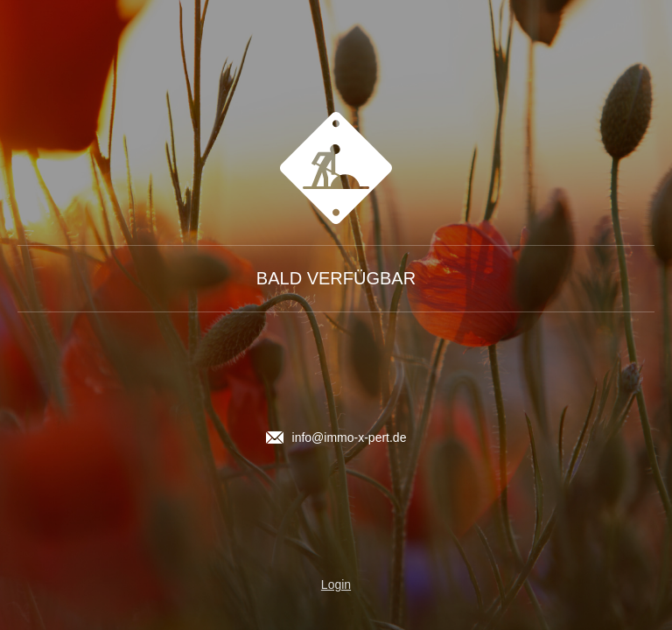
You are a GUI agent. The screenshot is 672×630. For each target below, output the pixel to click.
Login (336, 584)
